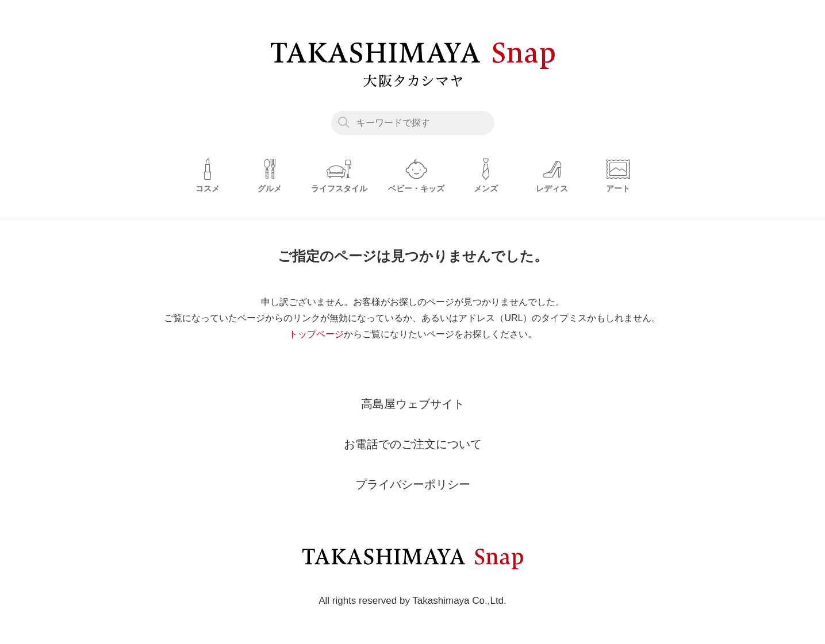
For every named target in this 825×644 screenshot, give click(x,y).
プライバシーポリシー (413, 484)
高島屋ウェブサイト (413, 404)
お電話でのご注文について (413, 444)
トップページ (316, 334)
